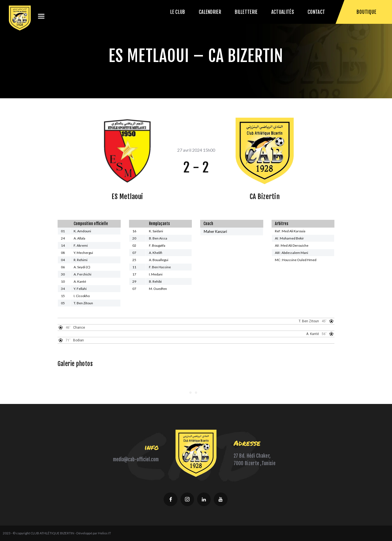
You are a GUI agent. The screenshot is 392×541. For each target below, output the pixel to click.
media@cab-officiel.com (136, 459)
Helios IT (105, 533)
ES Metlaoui (127, 197)
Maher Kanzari (215, 231)
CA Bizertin (265, 197)
